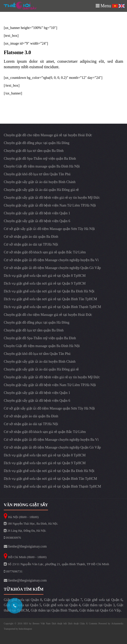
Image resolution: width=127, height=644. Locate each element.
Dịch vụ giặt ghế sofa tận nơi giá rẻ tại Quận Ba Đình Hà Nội (49, 291)
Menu (104, 6)
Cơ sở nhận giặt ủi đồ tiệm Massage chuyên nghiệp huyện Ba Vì (51, 260)
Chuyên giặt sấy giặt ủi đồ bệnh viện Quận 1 (37, 213)
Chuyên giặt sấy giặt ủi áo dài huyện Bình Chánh (40, 182)
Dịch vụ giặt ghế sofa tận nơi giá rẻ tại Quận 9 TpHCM (45, 283)
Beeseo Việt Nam (42, 624)
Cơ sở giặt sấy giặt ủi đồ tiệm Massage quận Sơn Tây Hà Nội (49, 229)
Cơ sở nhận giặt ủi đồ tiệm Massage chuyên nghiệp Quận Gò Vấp (52, 268)
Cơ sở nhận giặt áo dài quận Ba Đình (31, 237)
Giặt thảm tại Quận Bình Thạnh (54, 610)
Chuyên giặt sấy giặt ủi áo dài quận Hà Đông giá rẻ (41, 190)
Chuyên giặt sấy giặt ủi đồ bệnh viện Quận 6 (37, 221)
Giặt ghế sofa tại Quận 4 (62, 605)
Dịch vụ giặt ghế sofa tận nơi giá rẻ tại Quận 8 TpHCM (45, 276)
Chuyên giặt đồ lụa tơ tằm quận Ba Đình (34, 151)
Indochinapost (25, 629)
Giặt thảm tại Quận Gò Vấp (100, 610)
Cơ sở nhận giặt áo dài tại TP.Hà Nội (31, 244)
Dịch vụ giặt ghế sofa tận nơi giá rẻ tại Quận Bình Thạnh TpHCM (52, 307)
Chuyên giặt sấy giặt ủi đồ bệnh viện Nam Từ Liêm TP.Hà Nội (50, 205)
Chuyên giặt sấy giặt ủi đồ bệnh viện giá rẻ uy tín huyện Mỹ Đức (52, 198)
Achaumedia (117, 624)
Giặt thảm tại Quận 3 (98, 605)
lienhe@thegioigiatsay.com (25, 546)
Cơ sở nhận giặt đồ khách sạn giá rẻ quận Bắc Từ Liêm (45, 252)
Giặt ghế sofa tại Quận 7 (63, 600)
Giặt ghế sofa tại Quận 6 (103, 600)
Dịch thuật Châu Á (78, 624)
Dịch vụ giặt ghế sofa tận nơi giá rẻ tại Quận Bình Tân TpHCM (50, 299)
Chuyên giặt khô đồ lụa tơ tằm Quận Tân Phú (37, 174)
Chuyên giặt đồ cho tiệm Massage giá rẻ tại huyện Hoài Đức (48, 135)
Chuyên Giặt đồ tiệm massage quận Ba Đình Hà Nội (42, 166)
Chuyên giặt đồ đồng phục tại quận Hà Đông (37, 143)
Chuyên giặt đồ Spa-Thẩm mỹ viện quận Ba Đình (40, 159)
